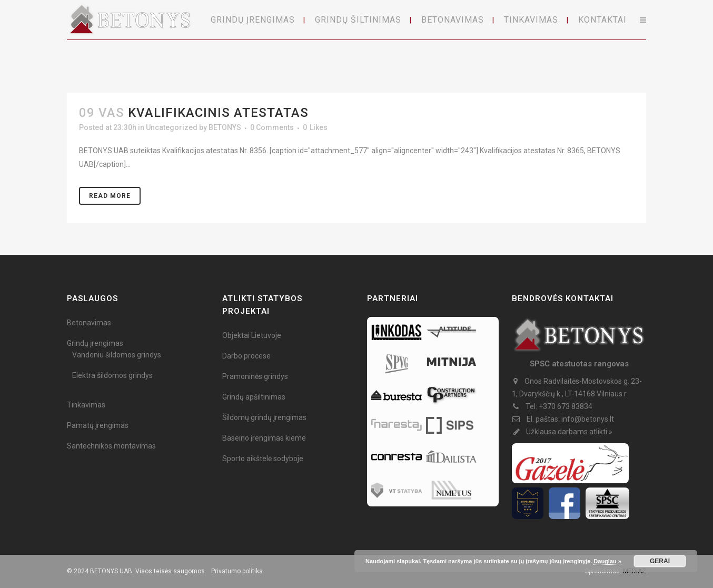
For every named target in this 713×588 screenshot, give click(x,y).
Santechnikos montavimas (111, 446)
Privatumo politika (237, 571)
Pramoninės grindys (255, 376)
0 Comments (272, 127)
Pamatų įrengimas (98, 425)
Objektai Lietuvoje (252, 335)
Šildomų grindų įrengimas (264, 417)
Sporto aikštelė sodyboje (263, 459)
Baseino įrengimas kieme (264, 438)
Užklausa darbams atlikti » (569, 432)
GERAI (660, 561)
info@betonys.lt (588, 419)
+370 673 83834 (566, 406)
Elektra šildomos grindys (112, 375)
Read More (110, 196)
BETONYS (225, 127)
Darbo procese (246, 356)
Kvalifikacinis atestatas (218, 113)
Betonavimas (89, 323)
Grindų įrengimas (95, 343)
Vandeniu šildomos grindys (117, 355)
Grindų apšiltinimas (254, 397)
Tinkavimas (86, 405)
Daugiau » (607, 561)
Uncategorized (172, 127)
